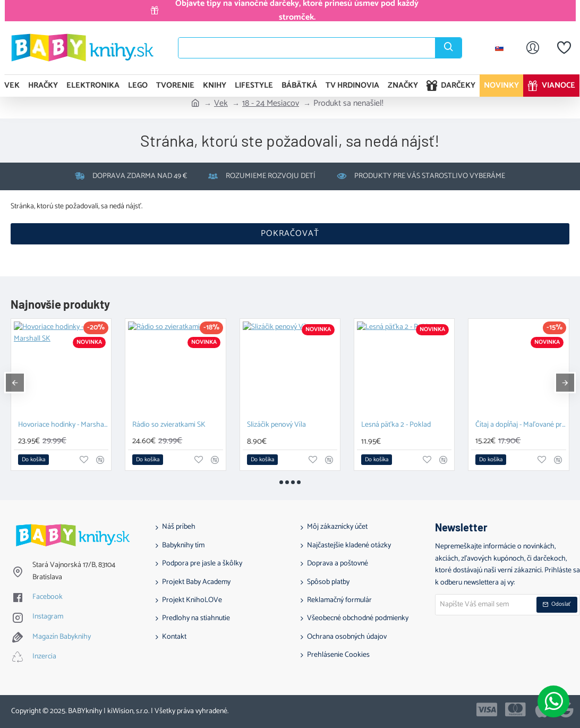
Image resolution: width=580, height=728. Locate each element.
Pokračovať (290, 234)
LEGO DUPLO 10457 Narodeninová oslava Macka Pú (521, 425)
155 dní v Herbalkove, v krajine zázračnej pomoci (292, 425)
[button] (33, 460)
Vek (221, 104)
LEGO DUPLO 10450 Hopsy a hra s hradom (406, 425)
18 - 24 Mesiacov (271, 104)
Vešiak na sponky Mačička (58, 425)
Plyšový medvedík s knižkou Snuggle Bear (177, 425)
